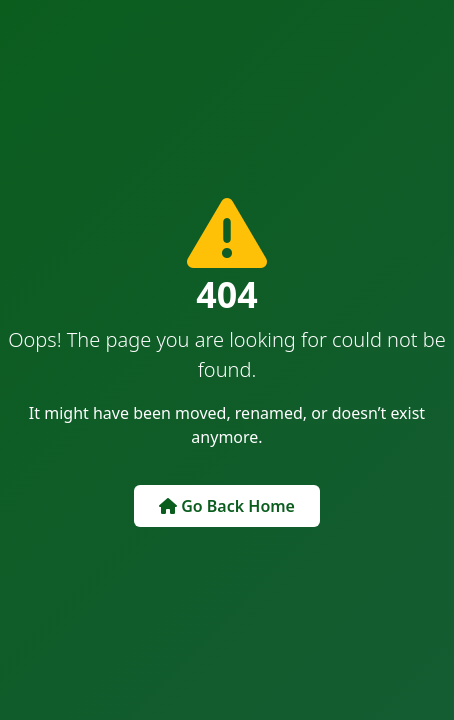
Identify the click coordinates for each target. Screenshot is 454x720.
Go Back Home (227, 506)
